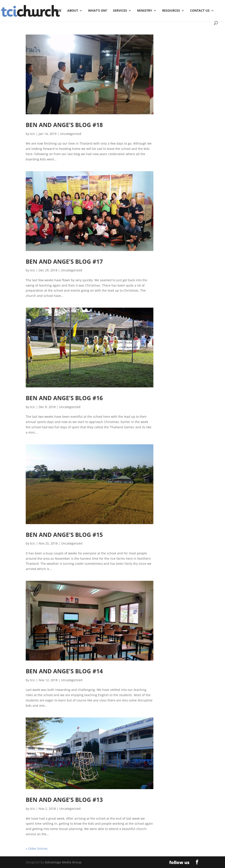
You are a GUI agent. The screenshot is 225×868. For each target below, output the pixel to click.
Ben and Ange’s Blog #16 (64, 398)
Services (120, 11)
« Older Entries (37, 849)
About (73, 11)
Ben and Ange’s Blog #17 (64, 261)
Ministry (145, 11)
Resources (171, 11)
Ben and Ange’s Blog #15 (64, 535)
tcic (33, 134)
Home (57, 11)
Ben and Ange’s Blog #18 (64, 125)
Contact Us (200, 11)
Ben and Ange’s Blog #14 (64, 671)
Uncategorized (71, 134)
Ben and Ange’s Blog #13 (64, 800)
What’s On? (98, 11)
